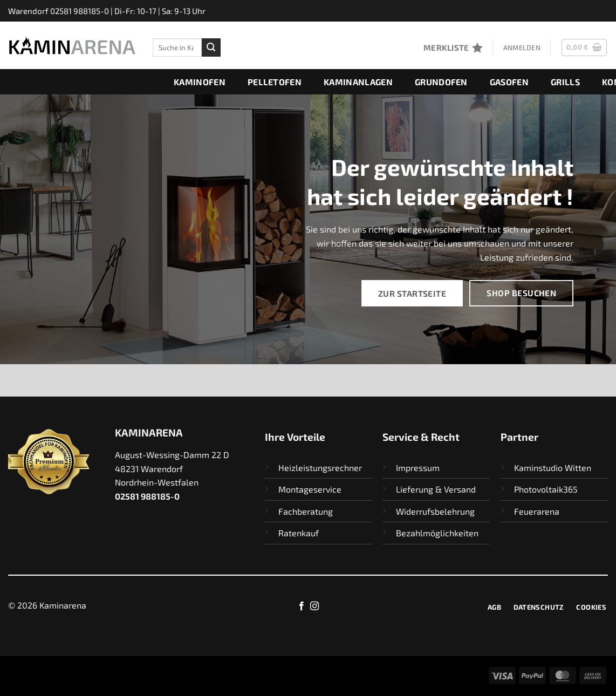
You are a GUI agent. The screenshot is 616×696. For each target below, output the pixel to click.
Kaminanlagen (358, 82)
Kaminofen (200, 82)
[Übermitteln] (211, 47)
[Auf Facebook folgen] (302, 606)
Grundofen (441, 82)
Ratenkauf (299, 533)
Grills (565, 82)
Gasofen (509, 82)
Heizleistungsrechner (320, 468)
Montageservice (310, 489)
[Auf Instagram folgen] (314, 606)
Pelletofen (275, 82)
